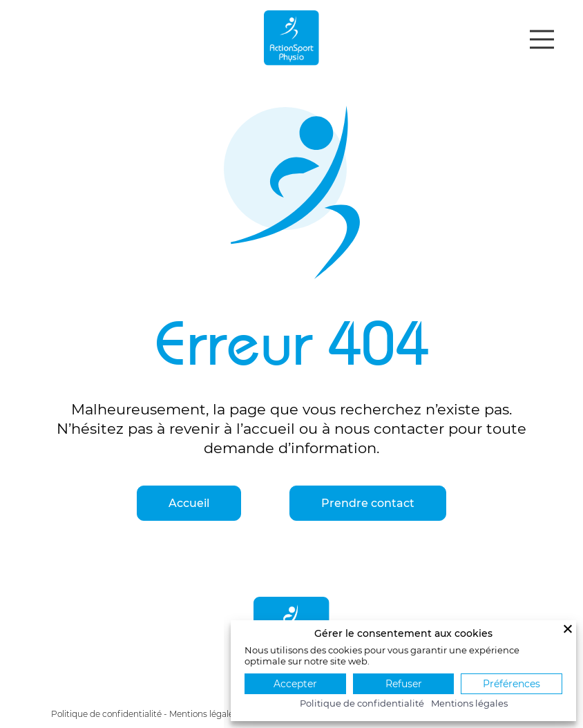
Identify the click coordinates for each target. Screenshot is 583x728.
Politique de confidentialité (106, 714)
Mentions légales (203, 714)
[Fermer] (568, 629)
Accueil (189, 503)
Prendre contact (368, 503)
